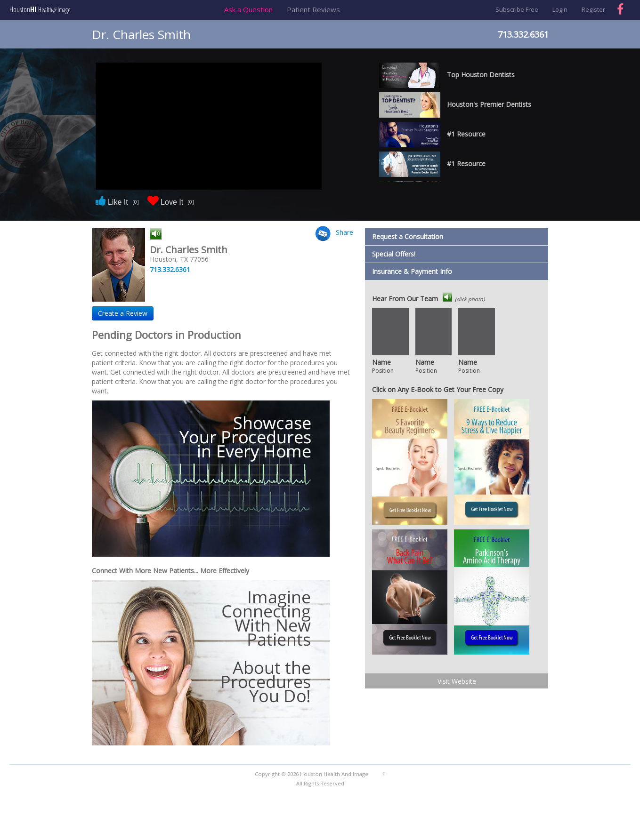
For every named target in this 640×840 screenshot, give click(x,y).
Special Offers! (394, 254)
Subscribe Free (517, 9)
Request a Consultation (408, 236)
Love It (171, 202)
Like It (117, 202)
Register (593, 9)
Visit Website (457, 681)
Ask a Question (248, 9)
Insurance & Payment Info (412, 271)
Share (344, 232)
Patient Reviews (313, 9)
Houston (40, 10)
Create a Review (123, 313)
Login (560, 9)
